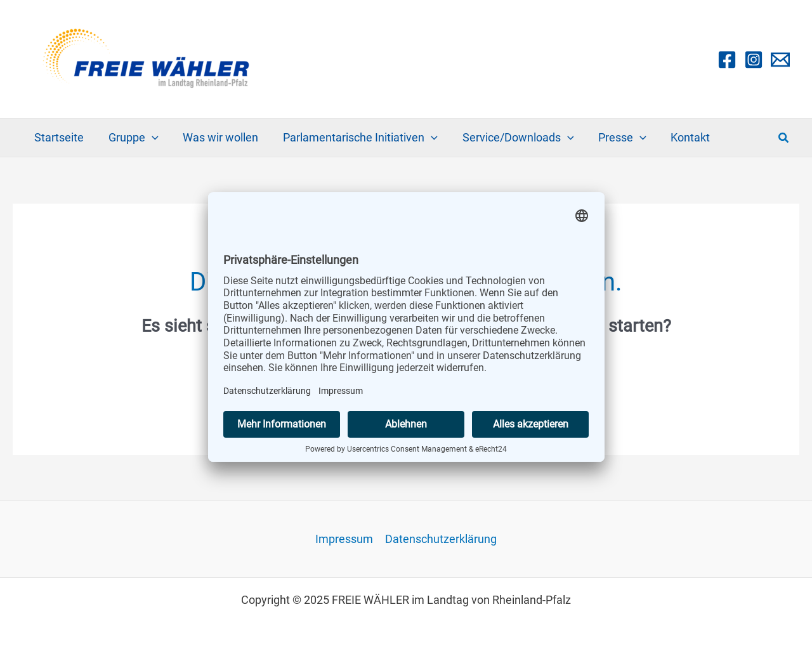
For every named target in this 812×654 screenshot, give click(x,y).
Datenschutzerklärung (440, 540)
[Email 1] (780, 60)
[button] (784, 138)
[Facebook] (727, 60)
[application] (149, 138)
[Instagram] (754, 60)
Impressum (344, 540)
